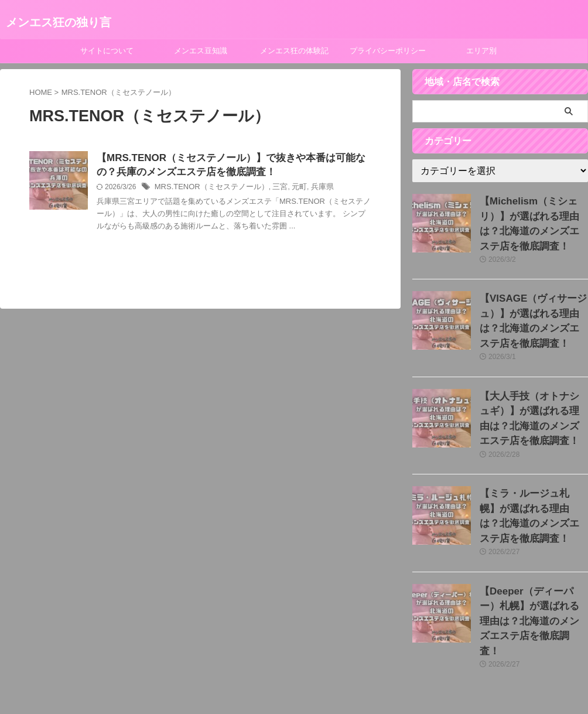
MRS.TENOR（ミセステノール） (207, 189)
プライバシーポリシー (388, 51)
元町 (289, 189)
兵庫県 (310, 189)
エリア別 (481, 51)
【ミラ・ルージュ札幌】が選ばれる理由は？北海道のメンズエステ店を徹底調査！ (533, 477)
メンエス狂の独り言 (59, 22)
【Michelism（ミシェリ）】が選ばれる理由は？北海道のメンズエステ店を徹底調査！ (533, 213)
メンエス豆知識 (201, 51)
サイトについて (107, 51)
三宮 (271, 189)
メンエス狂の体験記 (294, 51)
